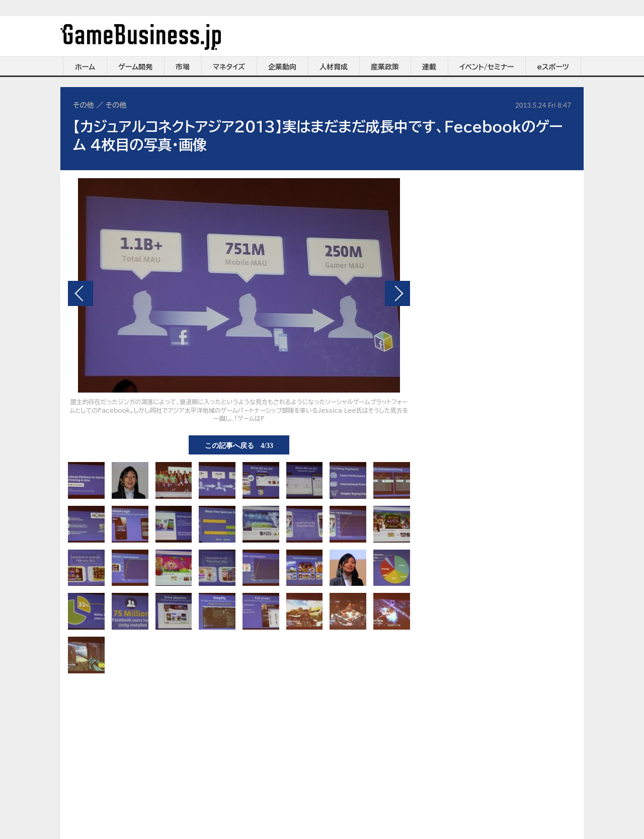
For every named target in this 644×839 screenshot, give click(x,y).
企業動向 (282, 67)
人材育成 (334, 67)
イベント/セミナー (487, 67)
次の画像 (397, 293)
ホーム (85, 67)
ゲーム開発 (135, 67)
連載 (429, 67)
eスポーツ (553, 67)
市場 (183, 67)
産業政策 (385, 67)
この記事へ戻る (239, 445)
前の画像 (80, 293)
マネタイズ (229, 67)
